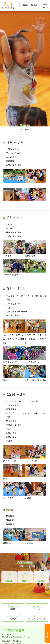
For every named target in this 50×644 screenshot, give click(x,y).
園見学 (25, 581)
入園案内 (9, 581)
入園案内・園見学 (29, 5)
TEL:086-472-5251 (11, 641)
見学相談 (41, 581)
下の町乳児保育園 (13, 630)
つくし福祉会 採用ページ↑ (47, 633)
